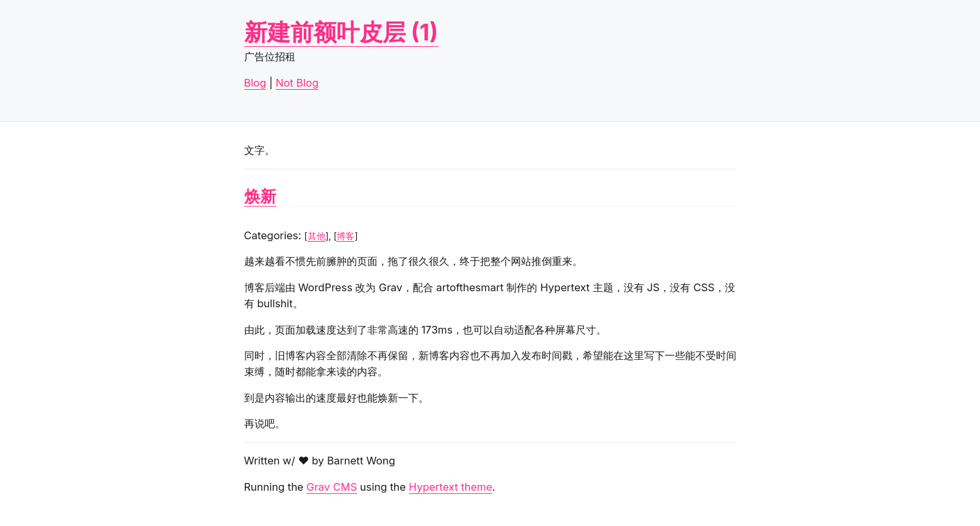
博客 (345, 236)
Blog (255, 83)
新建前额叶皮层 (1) (341, 32)
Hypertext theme (451, 487)
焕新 (260, 196)
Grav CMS (332, 487)
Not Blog (297, 83)
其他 (317, 236)
